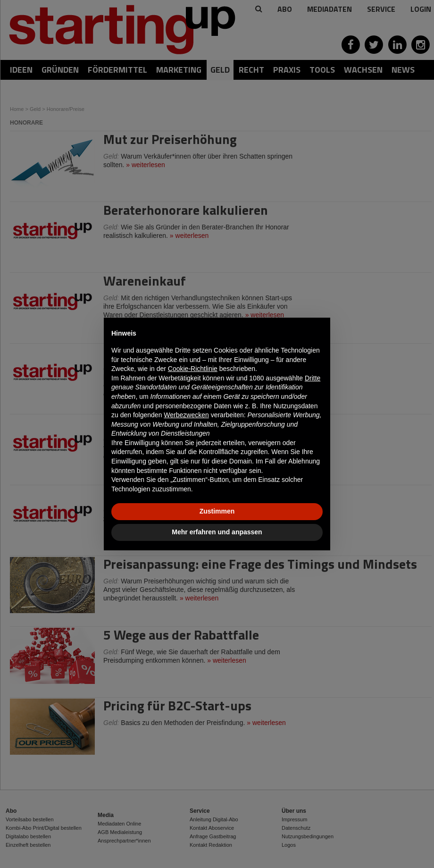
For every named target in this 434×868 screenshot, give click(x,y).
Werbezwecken (186, 415)
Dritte (313, 378)
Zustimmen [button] (217, 511)
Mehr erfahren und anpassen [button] (217, 532)
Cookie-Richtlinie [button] (193, 369)
